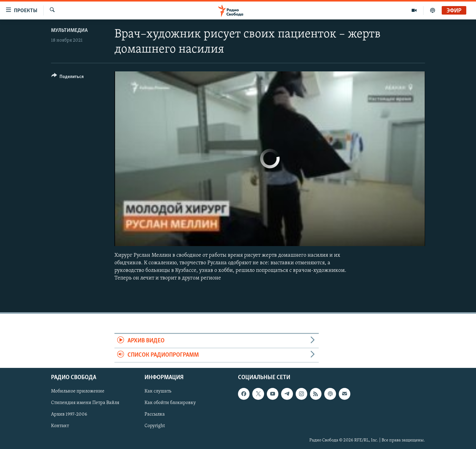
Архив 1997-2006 (69, 415)
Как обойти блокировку (170, 403)
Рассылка (155, 415)
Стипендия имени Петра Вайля (85, 403)
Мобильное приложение (78, 392)
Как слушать (158, 392)
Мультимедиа (69, 31)
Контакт (60, 426)
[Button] (68, 78)
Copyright (155, 426)
